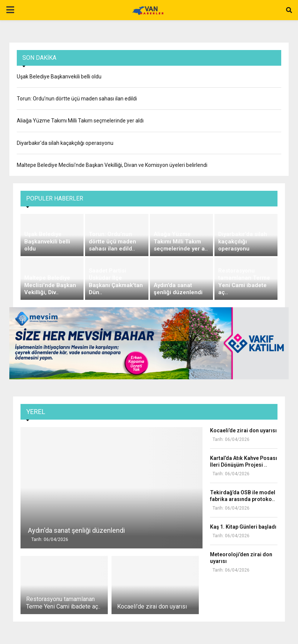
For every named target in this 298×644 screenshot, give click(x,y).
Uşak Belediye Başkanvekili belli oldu (59, 77)
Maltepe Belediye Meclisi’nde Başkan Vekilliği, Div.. (50, 285)
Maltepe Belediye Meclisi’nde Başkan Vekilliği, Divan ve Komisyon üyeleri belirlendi (112, 165)
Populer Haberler (55, 198)
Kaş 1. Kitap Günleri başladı (243, 527)
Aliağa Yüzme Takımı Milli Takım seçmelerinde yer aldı (80, 121)
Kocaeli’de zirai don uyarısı (152, 606)
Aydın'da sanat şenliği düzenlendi (178, 289)
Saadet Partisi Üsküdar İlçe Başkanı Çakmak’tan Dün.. (116, 282)
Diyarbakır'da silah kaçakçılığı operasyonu (65, 143)
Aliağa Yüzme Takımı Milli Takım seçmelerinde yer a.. (181, 241)
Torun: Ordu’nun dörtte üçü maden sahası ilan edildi (77, 99)
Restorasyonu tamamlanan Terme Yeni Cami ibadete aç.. (244, 282)
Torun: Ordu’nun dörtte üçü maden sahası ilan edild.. (112, 241)
